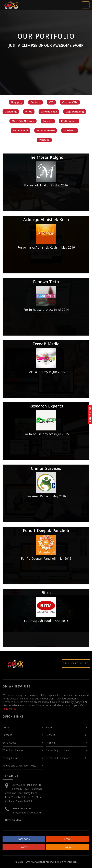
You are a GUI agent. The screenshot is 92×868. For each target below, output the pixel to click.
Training (50, 743)
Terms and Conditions (58, 758)
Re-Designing (69, 121)
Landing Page (49, 112)
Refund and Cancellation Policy (19, 766)
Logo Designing (75, 112)
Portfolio (7, 735)
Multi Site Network (23, 121)
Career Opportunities (57, 750)
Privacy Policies (11, 758)
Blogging (17, 102)
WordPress (70, 130)
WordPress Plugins (13, 750)
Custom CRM (70, 102)
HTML (29, 112)
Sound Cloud (20, 130)
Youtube (44, 140)
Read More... (9, 709)
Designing (11, 112)
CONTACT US (90, 414)
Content (36, 102)
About (49, 727)
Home (6, 727)
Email (68, 839)
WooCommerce (46, 130)
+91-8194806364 (22, 808)
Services (50, 735)
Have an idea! (13, 820)
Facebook (24, 839)
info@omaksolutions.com (27, 813)
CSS (51, 102)
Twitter (24, 847)
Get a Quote (9, 743)
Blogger (68, 847)
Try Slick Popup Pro (76, 663)
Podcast (48, 121)
